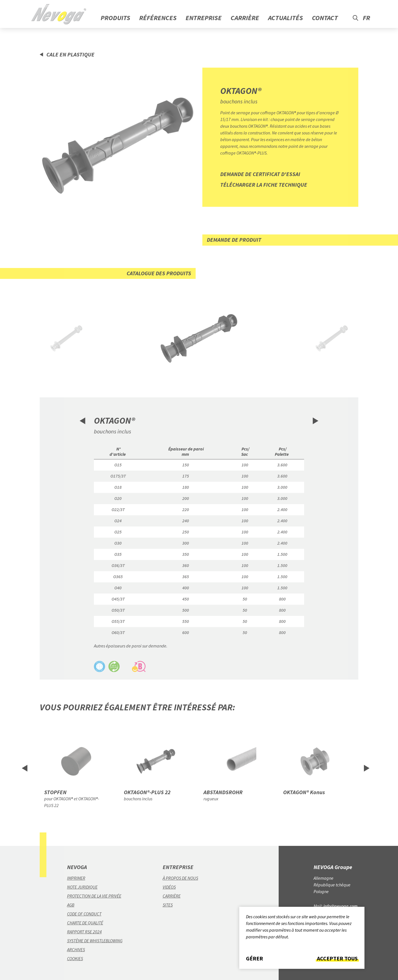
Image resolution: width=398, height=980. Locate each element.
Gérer (254, 958)
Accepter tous (337, 958)
